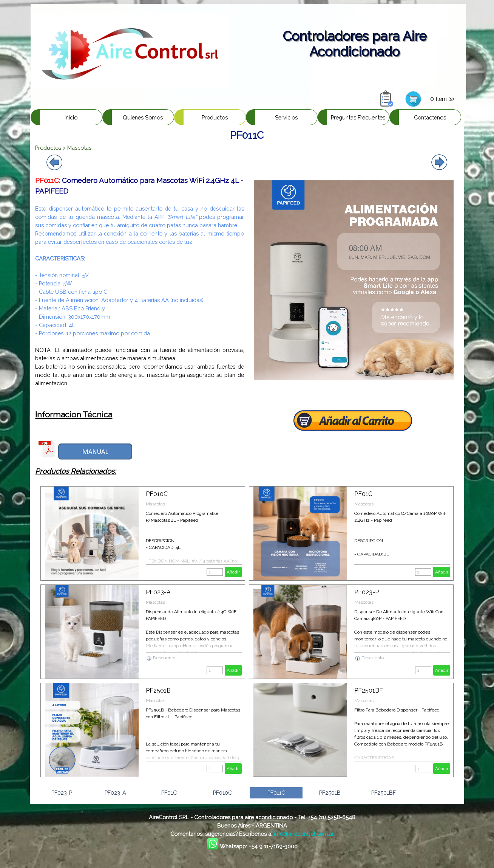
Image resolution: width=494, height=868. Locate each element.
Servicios (286, 117)
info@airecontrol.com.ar (304, 834)
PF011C (276, 793)
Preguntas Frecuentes (358, 117)
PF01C (363, 494)
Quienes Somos (143, 117)
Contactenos (430, 117)
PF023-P (367, 592)
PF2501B (158, 691)
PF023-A (158, 592)
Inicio (71, 117)
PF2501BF (369, 691)
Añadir (233, 572)
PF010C (157, 494)
